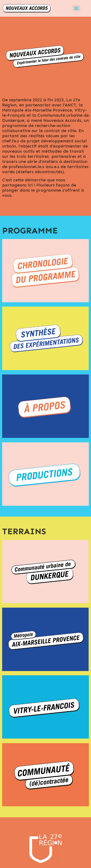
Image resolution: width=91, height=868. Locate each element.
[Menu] (76, 8)
